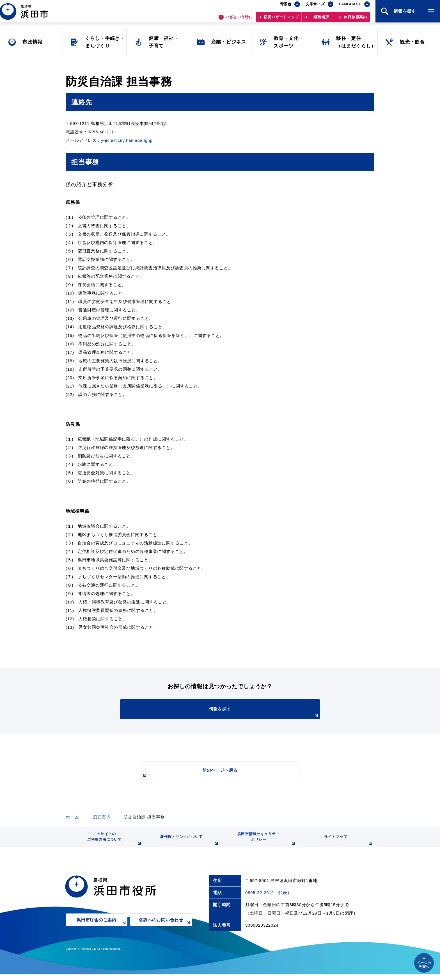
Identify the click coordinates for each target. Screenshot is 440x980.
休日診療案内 (355, 20)
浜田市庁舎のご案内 (102, 929)
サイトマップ (348, 845)
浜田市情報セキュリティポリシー (266, 843)
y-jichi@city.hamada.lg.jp (127, 140)
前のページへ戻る (214, 773)
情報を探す (234, 713)
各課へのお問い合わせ (165, 929)
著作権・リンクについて (189, 845)
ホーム (72, 817)
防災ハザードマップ (281, 20)
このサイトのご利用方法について (114, 843)
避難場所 (321, 20)
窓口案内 (102, 817)
